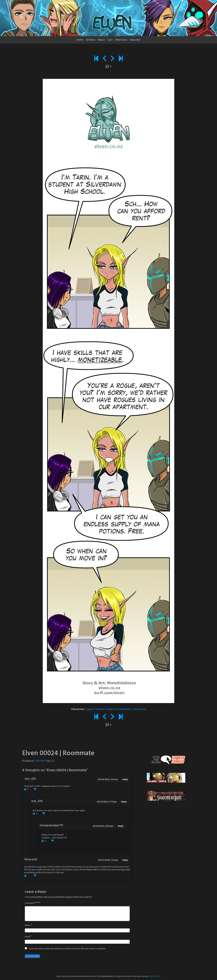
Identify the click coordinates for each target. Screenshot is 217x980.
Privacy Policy (155, 976)
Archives (90, 40)
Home (80, 40)
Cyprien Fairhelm (95, 709)
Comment (30, 903)
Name (28, 925)
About (101, 40)
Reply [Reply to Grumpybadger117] (121, 826)
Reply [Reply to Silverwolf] (125, 860)
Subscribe (135, 40)
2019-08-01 (41, 761)
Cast (110, 40)
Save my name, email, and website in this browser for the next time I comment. (67, 949)
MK (53, 761)
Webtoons (121, 40)
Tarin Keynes (139, 709)
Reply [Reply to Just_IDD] (125, 780)
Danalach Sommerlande (118, 709)
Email (27, 937)
